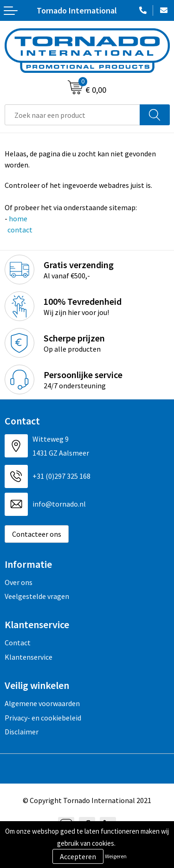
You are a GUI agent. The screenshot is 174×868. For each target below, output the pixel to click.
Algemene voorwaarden (42, 703)
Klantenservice (29, 657)
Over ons (19, 582)
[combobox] (72, 115)
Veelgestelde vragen (37, 596)
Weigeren (116, 856)
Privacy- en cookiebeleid (43, 718)
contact (19, 230)
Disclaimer (22, 732)
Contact (18, 643)
